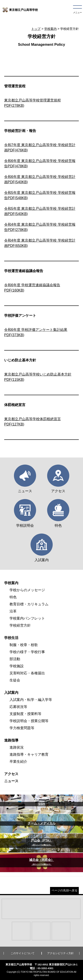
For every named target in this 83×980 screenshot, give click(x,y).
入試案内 (11, 693)
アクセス (11, 774)
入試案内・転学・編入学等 (31, 700)
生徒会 (15, 680)
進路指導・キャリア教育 (29, 754)
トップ (36, 29)
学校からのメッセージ (27, 590)
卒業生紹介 (18, 762)
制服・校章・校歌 (24, 645)
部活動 (15, 659)
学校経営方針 (20, 625)
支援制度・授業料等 (25, 714)
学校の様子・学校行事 (27, 652)
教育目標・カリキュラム (29, 604)
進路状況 (17, 747)
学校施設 (17, 666)
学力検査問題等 (22, 728)
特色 (13, 597)
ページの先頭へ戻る (65, 890)
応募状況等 (18, 707)
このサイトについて (23, 953)
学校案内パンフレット (27, 618)
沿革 (13, 611)
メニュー (77, 12)
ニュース (11, 781)
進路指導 (11, 740)
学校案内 (50, 29)
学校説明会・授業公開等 (29, 721)
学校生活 (11, 638)
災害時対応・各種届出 (27, 673)
